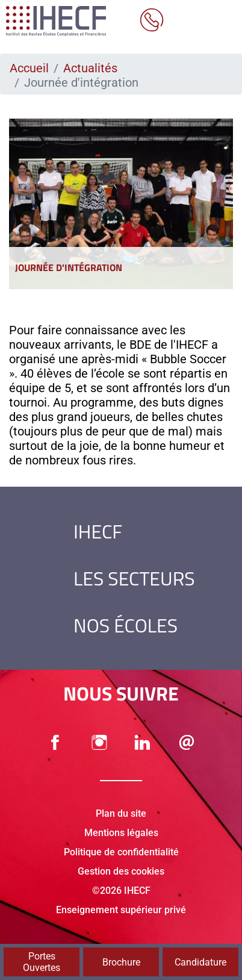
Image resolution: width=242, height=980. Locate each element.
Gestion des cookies (121, 871)
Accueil (29, 68)
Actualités (90, 68)
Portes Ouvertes (42, 962)
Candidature (200, 962)
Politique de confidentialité (121, 852)
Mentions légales (121, 833)
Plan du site (121, 813)
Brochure (121, 962)
